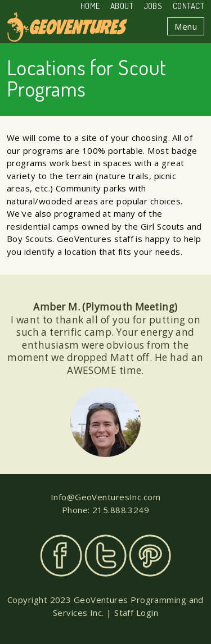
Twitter (105, 556)
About (122, 6)
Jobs (153, 6)
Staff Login (136, 613)
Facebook (61, 556)
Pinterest (150, 556)
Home (90, 6)
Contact (188, 6)
